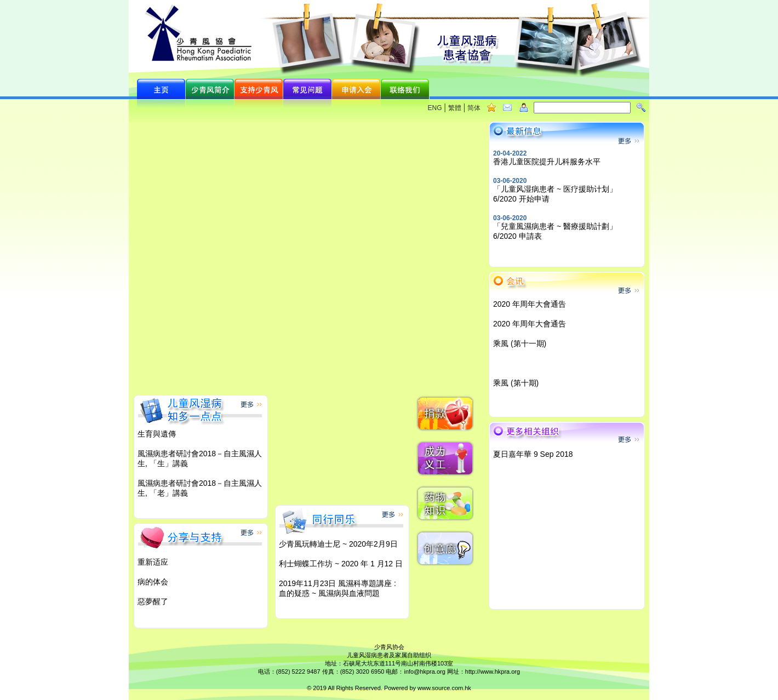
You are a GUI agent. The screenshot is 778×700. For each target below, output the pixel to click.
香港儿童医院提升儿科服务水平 (547, 162)
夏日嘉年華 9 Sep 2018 (533, 454)
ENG (435, 108)
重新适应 (153, 562)
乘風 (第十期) (516, 383)
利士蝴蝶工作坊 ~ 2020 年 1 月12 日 (341, 564)
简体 (474, 108)
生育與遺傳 (157, 434)
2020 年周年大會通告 (530, 304)
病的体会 (153, 582)
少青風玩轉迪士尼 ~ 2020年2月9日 (338, 544)
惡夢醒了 (153, 601)
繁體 (455, 108)
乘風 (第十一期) (520, 343)
